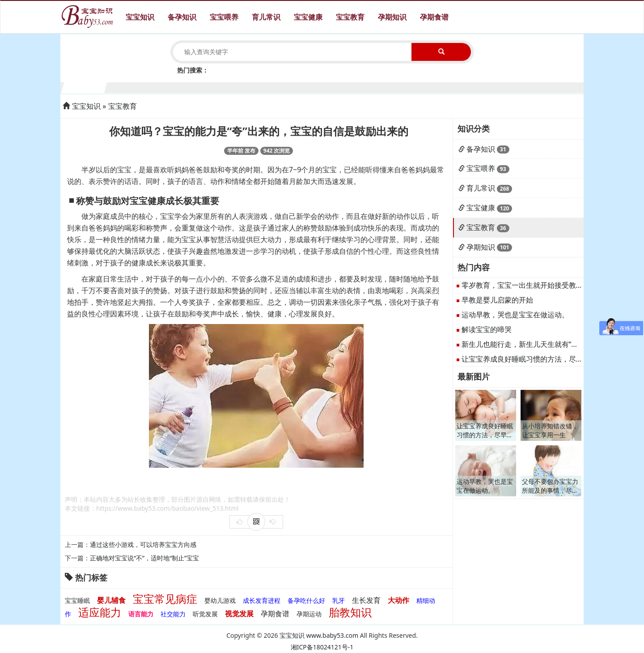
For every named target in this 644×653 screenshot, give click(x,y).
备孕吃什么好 (306, 600)
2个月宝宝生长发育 (128, 87)
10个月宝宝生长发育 (474, 87)
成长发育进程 (262, 600)
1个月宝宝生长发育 (85, 87)
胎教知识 (350, 612)
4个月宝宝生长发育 (214, 87)
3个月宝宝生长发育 (171, 87)
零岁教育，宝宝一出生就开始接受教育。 (526, 285)
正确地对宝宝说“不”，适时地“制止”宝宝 (144, 558)
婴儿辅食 (111, 600)
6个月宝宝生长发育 (301, 87)
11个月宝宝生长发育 (517, 87)
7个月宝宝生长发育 (344, 87)
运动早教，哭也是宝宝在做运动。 (515, 315)
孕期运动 (309, 614)
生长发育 (366, 600)
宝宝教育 (350, 17)
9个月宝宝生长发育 (430, 87)
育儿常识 (266, 17)
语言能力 (141, 614)
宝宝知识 (140, 17)
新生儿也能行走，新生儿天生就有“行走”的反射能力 (543, 344)
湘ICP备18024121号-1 (322, 647)
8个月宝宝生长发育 (387, 87)
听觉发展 (205, 614)
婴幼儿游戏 (220, 600)
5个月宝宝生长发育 (258, 87)
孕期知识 (392, 17)
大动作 (398, 600)
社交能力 (173, 614)
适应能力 (100, 612)
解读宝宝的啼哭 (487, 329)
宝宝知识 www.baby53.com (319, 635)
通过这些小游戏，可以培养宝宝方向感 (143, 544)
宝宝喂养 (224, 17)
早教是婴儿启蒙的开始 (497, 300)
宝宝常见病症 (165, 599)
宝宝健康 (308, 17)
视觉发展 (239, 614)
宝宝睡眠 (77, 600)
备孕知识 (182, 17)
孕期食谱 (434, 17)
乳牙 (339, 600)
